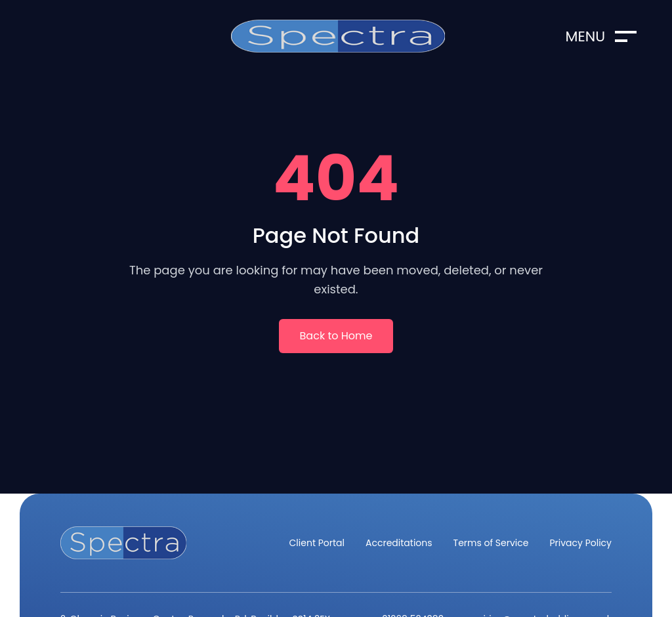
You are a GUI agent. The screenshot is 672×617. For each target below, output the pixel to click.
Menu (601, 36)
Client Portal (317, 543)
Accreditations (399, 543)
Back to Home (336, 336)
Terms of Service (491, 543)
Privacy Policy (580, 543)
